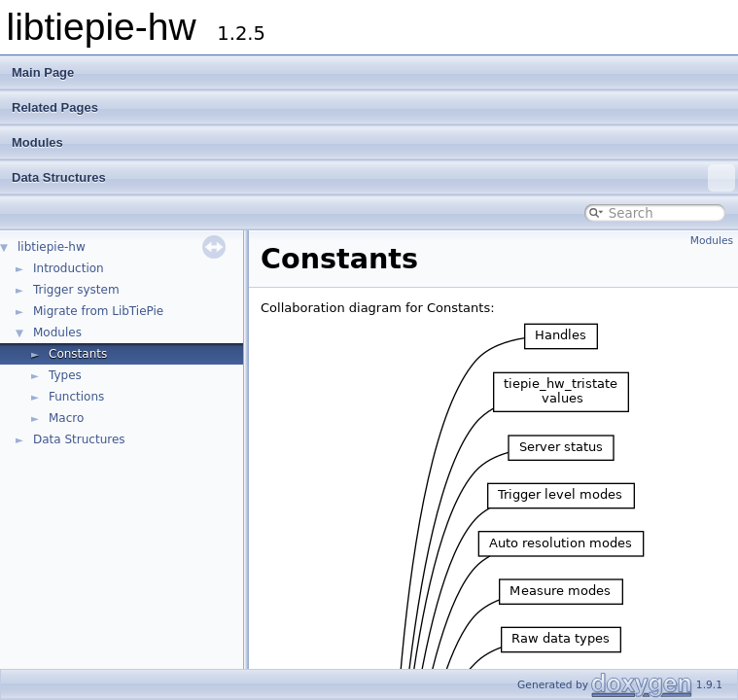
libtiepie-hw (52, 247)
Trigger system (76, 290)
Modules (37, 142)
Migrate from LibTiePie (98, 311)
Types (65, 375)
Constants (78, 354)
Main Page (43, 72)
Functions (76, 397)
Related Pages (55, 107)
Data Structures (373, 178)
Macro (66, 418)
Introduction (69, 268)
